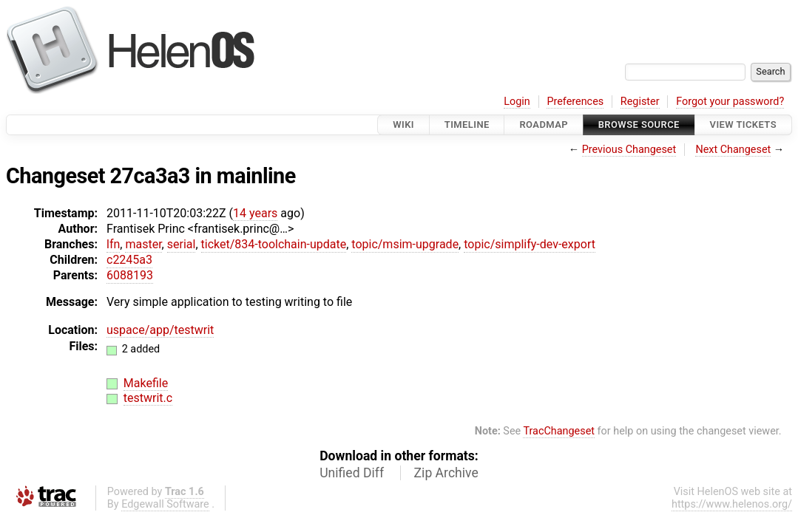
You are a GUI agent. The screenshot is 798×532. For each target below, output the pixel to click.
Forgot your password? (730, 102)
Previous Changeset (629, 150)
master (143, 244)
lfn (113, 244)
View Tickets (743, 125)
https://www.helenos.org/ (732, 504)
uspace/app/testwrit (160, 330)
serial (182, 244)
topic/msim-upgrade (405, 244)
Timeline (467, 125)
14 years (255, 213)
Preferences (575, 102)
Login (517, 102)
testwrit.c (148, 398)
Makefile (146, 383)
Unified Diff (352, 473)
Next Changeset (733, 150)
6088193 (130, 275)
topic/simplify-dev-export (530, 244)
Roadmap (544, 125)
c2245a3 (129, 260)
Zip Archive (446, 473)
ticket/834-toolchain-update (274, 244)
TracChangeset (559, 431)
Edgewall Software (165, 504)
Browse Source (639, 125)
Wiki (403, 125)
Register (640, 102)
